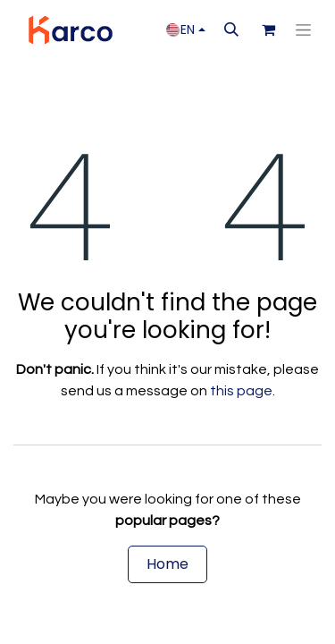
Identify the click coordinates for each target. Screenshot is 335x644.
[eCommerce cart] (268, 30)
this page (241, 391)
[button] (231, 30)
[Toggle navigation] (303, 30)
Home (167, 564)
